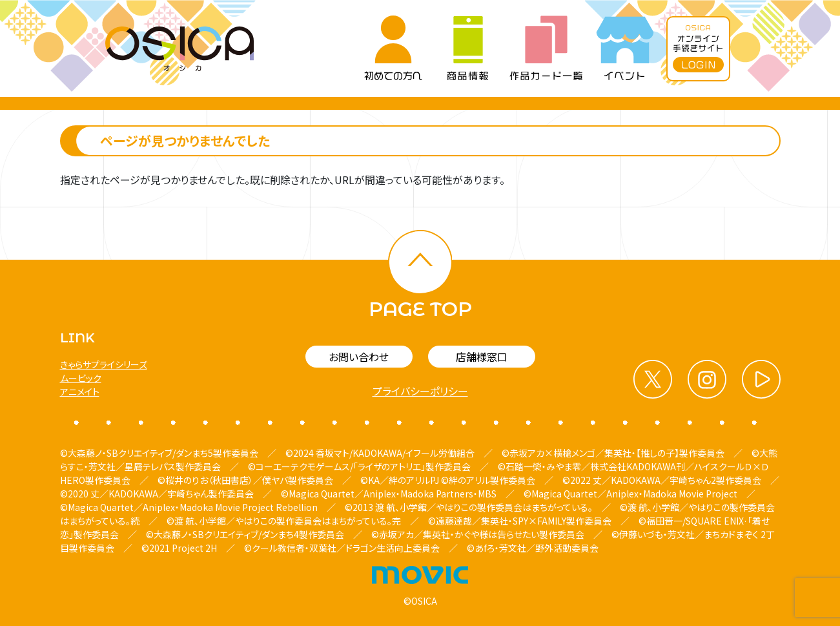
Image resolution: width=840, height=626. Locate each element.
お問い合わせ (359, 357)
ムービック (81, 378)
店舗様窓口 (482, 357)
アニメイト (80, 391)
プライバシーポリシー (420, 391)
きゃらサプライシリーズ (104, 364)
